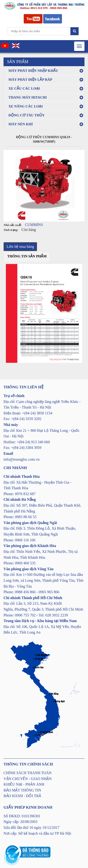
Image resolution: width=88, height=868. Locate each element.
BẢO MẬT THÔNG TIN (22, 790)
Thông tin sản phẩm (27, 256)
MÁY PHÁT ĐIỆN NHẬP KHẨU (33, 71)
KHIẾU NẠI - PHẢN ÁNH (24, 784)
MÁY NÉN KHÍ (21, 124)
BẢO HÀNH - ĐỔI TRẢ (22, 796)
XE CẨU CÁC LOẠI (24, 88)
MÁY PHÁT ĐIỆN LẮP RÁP (30, 80)
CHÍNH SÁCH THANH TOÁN (28, 773)
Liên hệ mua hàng (20, 247)
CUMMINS (34, 225)
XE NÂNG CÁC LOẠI (26, 106)
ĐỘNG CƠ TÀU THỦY (27, 115)
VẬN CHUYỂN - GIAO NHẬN (28, 779)
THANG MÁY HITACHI (28, 97)
